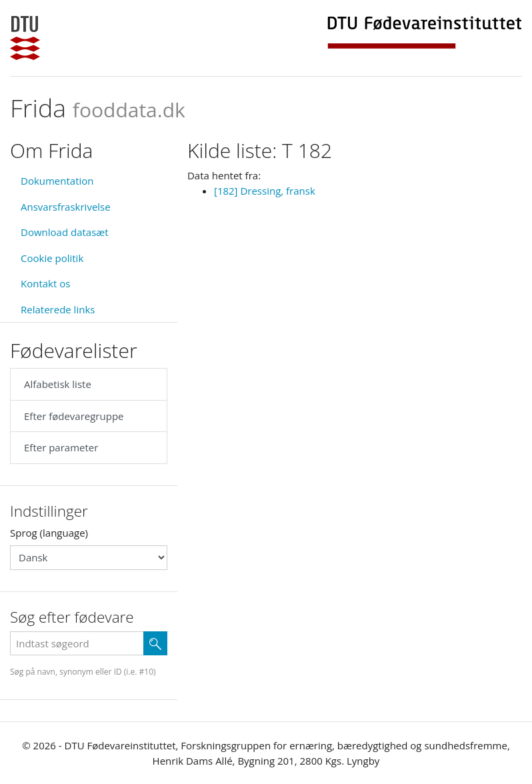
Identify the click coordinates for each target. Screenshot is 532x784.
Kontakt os (45, 283)
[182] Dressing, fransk (265, 191)
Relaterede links (58, 309)
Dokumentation (57, 181)
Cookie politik (52, 258)
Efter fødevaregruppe (74, 416)
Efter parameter (61, 447)
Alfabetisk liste (58, 384)
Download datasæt (65, 232)
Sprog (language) (49, 533)
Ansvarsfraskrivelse (66, 207)
